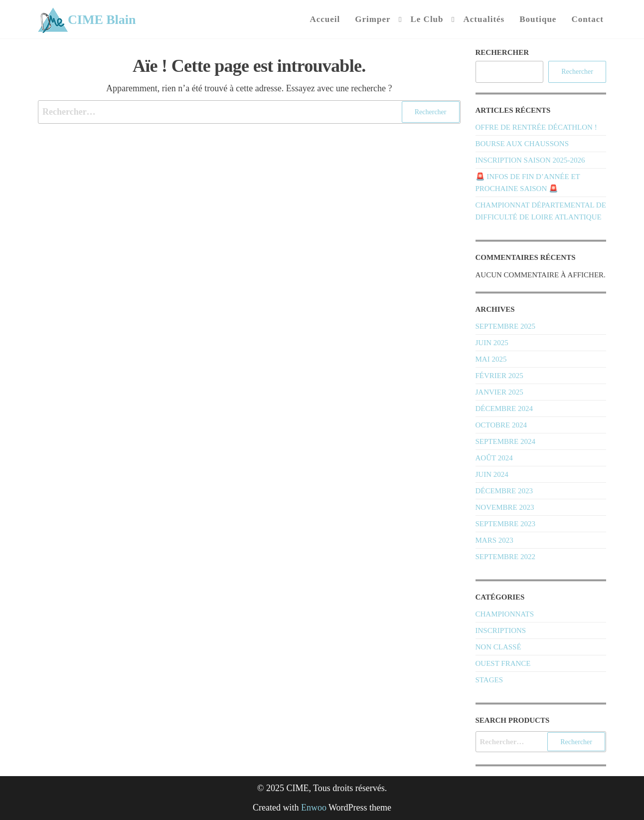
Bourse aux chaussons (522, 144)
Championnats (505, 614)
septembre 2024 (505, 441)
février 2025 (499, 376)
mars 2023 (494, 540)
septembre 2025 (505, 326)
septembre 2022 (505, 557)
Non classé (498, 647)
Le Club (427, 19)
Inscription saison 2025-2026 (530, 160)
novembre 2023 (505, 507)
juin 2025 (492, 343)
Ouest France (503, 663)
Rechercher (502, 52)
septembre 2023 (505, 524)
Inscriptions (501, 630)
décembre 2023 (504, 491)
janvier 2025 (499, 392)
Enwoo (314, 808)
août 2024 (494, 458)
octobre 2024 (501, 425)
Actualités (484, 19)
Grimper (373, 19)
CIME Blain (102, 20)
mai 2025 (491, 359)
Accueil (325, 19)
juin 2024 (492, 474)
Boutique (538, 19)
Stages (489, 680)
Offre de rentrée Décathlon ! (536, 127)
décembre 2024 (504, 409)
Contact (587, 19)
